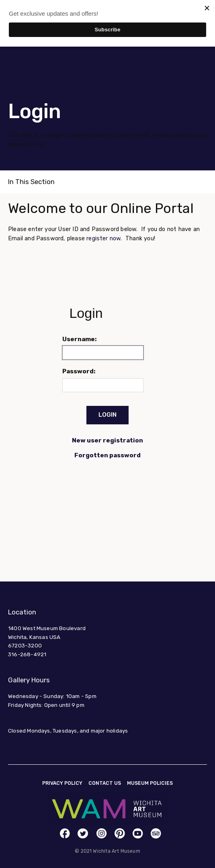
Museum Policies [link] (150, 783)
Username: (80, 339)
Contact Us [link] (105, 783)
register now (103, 238)
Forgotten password (107, 455)
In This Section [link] (31, 182)
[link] (65, 833)
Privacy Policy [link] (62, 783)
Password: (79, 371)
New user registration (107, 440)
